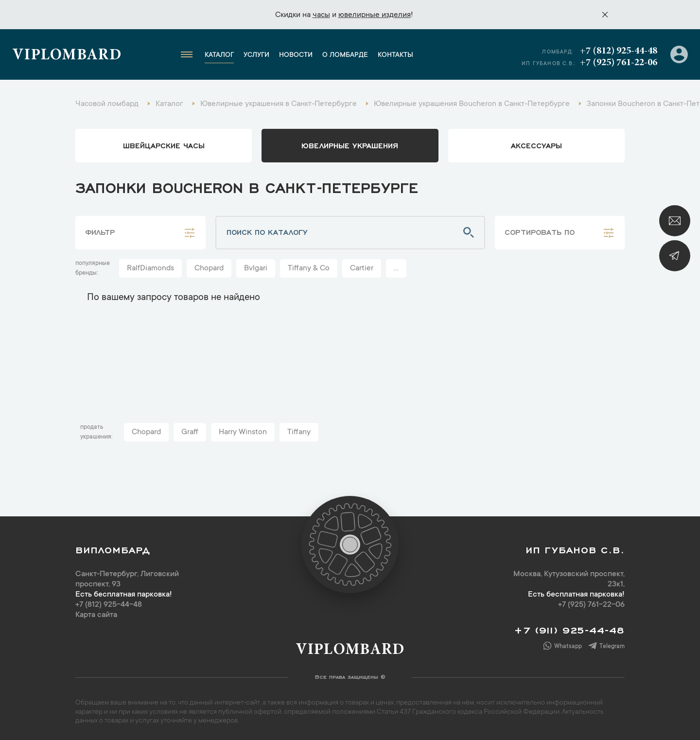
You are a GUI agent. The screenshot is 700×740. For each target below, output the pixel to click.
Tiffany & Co (309, 268)
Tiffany (299, 432)
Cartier (362, 268)
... (396, 268)
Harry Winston (243, 432)
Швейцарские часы (164, 145)
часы (321, 15)
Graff (190, 432)
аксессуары (536, 145)
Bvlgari (256, 268)
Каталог (219, 55)
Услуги (256, 55)
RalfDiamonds (150, 268)
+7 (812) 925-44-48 (619, 51)
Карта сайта (96, 615)
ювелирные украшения (350, 145)
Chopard (209, 268)
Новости (296, 55)
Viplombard (67, 56)
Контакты (395, 55)
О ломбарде (345, 55)
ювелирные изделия (375, 15)
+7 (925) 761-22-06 (619, 63)
